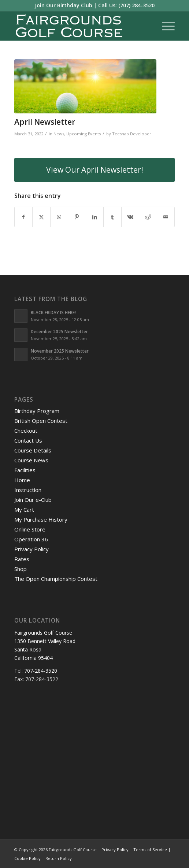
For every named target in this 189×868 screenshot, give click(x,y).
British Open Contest (41, 421)
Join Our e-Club (33, 500)
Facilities (25, 470)
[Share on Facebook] (24, 217)
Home (22, 480)
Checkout (26, 431)
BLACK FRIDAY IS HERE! (53, 312)
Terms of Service (150, 850)
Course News (31, 460)
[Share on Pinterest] (77, 217)
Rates (22, 559)
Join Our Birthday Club (64, 5)
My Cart (24, 510)
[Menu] (165, 26)
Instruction (28, 490)
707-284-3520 (41, 671)
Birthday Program (37, 411)
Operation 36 (31, 539)
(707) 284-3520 (136, 5)
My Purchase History (41, 519)
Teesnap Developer (132, 134)
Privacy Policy (31, 549)
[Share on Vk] (130, 217)
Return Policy (59, 858)
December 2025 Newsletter (59, 331)
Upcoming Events (84, 134)
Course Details (33, 450)
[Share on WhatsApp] (59, 217)
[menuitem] (165, 26)
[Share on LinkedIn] (95, 217)
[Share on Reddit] (148, 217)
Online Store (30, 529)
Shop (21, 569)
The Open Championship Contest (56, 579)
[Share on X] (41, 217)
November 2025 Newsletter (60, 351)
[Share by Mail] (166, 217)
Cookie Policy (27, 858)
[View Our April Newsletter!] (95, 170)
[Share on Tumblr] (112, 217)
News (59, 134)
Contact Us (28, 440)
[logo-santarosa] (79, 26)
